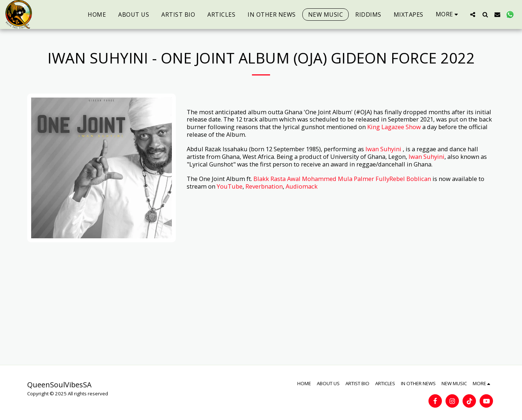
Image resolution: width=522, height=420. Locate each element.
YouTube (230, 186)
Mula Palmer (356, 179)
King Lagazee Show (394, 127)
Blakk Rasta (270, 179)
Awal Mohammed (312, 179)
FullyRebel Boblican (403, 179)
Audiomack (302, 186)
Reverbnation (264, 186)
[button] (473, 14)
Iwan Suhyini (383, 149)
